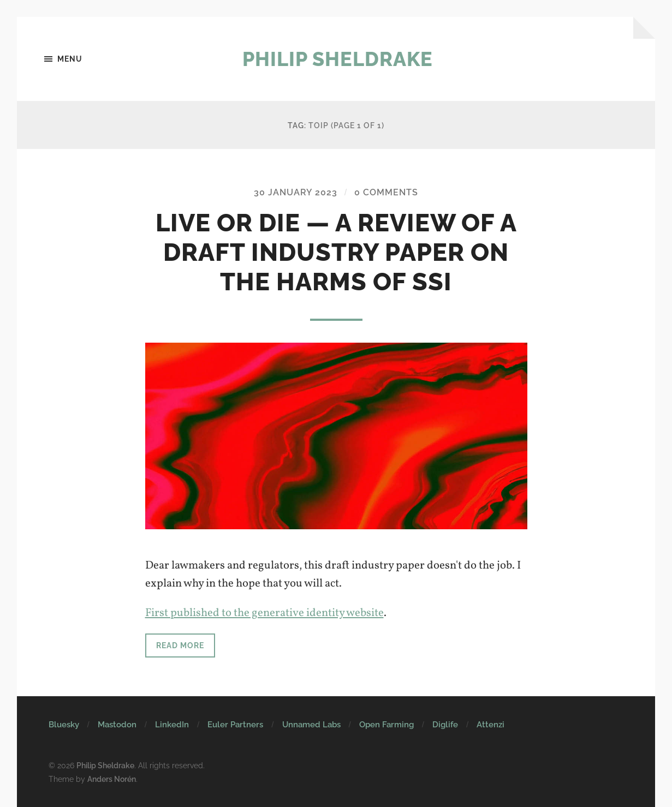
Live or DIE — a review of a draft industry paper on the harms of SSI (336, 252)
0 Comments (386, 192)
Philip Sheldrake (338, 59)
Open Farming (386, 725)
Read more (180, 645)
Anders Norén (112, 779)
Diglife (445, 725)
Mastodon (117, 725)
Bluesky (64, 725)
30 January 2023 (296, 192)
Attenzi (490, 725)
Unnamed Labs (311, 725)
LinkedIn (172, 725)
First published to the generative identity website (264, 613)
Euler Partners (235, 725)
